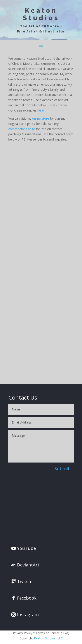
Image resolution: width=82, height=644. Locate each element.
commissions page (22, 129)
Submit (62, 469)
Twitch (24, 581)
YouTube (26, 548)
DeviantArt (28, 565)
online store (41, 118)
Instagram (28, 614)
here (41, 110)
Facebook (27, 598)
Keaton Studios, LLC (48, 638)
